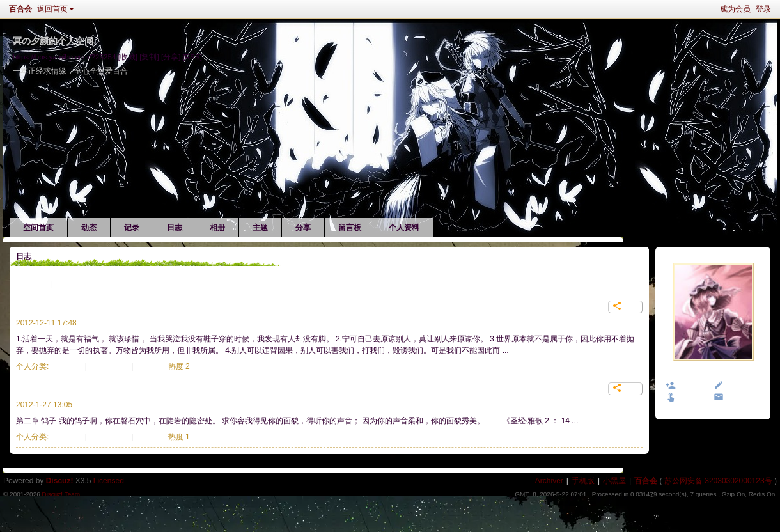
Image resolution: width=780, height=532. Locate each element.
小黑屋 (614, 481)
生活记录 (31, 284)
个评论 (151, 366)
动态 (89, 228)
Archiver (549, 481)
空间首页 (38, 228)
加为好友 (694, 386)
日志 (175, 228)
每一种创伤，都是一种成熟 (70, 307)
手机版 (583, 481)
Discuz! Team (61, 494)
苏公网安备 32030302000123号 (718, 481)
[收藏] (128, 57)
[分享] (171, 57)
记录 (132, 228)
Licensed (109, 481)
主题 (260, 228)
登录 (763, 9)
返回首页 (52, 9)
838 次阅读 (109, 366)
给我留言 (742, 386)
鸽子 (25, 389)
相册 (217, 228)
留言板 (350, 228)
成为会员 (735, 9)
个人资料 (404, 228)
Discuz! (60, 481)
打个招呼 (694, 398)
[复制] (149, 57)
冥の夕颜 (714, 373)
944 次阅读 (109, 437)
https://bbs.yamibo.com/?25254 (64, 57)
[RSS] (192, 57)
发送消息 (742, 398)
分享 (303, 228)
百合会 (20, 9)
